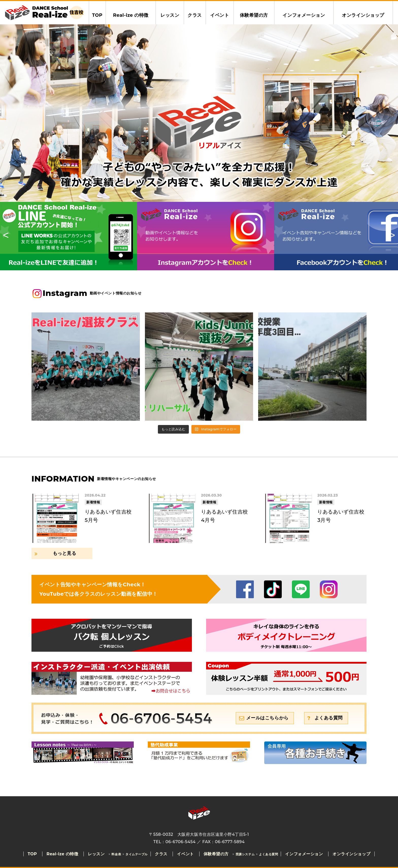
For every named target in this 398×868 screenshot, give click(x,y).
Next (390, 236)
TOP (97, 15)
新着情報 (93, 502)
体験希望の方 (254, 15)
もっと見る (65, 553)
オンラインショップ (363, 15)
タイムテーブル (137, 854)
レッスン (170, 15)
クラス (195, 15)
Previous (8, 236)
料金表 (116, 854)
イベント (220, 15)
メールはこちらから (267, 718)
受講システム (245, 854)
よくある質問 (329, 718)
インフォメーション (304, 15)
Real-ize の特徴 (131, 15)
